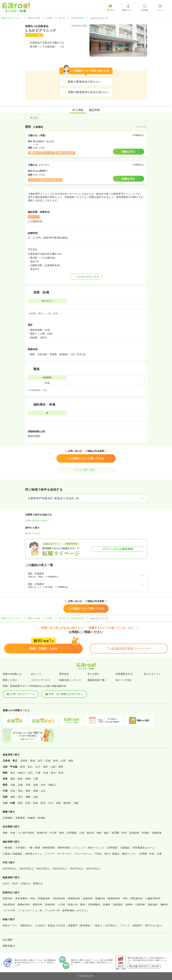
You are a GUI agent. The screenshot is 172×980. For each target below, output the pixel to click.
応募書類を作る (124, 674)
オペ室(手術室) (26, 833)
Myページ (36, 674)
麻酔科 (164, 904)
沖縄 (76, 803)
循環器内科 (74, 898)
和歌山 (52, 785)
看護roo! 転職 (34, 18)
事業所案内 (9, 946)
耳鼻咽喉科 (94, 904)
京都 (20, 785)
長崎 (35, 803)
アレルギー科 (52, 910)
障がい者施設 (112, 854)
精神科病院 (64, 848)
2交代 (6, 884)
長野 (61, 767)
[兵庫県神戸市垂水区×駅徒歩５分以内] (86, 498)
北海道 (24, 761)
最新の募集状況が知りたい (85, 82)
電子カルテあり (154, 925)
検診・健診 (103, 833)
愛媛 (28, 797)
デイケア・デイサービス (58, 854)
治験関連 (157, 833)
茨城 (46, 773)
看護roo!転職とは (12, 674)
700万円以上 (77, 869)
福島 (71, 761)
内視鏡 (145, 833)
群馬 (61, 773)
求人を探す (94, 674)
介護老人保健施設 (13, 854)
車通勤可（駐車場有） (80, 925)
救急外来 (42, 833)
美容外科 (8, 898)
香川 (20, 797)
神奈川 (22, 773)
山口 (43, 791)
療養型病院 (49, 848)
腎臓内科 (100, 898)
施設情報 (94, 110)
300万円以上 (10, 869)
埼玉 (30, 773)
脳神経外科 (24, 904)
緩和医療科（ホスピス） (76, 910)
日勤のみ (26, 884)
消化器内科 (59, 898)
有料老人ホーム (34, 854)
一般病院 (8, 848)
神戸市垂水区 (78, 18)
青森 (33, 761)
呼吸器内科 (44, 898)
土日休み (40, 925)
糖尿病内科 (114, 898)
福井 (45, 767)
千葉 (38, 773)
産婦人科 (73, 904)
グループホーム (83, 854)
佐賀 (28, 803)
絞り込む (32, 118)
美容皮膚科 (21, 898)
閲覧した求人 (10, 680)
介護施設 (125, 848)
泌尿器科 (118, 904)
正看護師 (8, 818)
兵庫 (28, 785)
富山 (30, 767)
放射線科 (153, 904)
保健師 (31, 818)
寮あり (99, 925)
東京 (13, 773)
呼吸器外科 (137, 898)
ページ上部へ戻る (86, 470)
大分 (51, 803)
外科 (125, 898)
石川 (38, 767)
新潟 (23, 767)
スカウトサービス (41, 680)
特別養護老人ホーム (144, 848)
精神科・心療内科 (135, 904)
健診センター (129, 854)
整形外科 (38, 904)
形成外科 (50, 904)
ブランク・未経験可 (131, 925)
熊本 (43, 803)
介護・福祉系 (87, 833)
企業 (159, 854)
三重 (36, 779)
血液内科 (88, 898)
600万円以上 (60, 869)
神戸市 (62, 18)
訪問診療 (134, 833)
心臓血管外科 (153, 898)
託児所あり (111, 925)
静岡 (28, 779)
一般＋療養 (34, 848)
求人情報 (78, 110)
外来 (13, 833)
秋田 (55, 761)
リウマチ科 (9, 910)
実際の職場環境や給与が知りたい (89, 92)
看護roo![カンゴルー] (11, 18)
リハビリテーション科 (30, 910)
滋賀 (36, 785)
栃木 (53, 773)
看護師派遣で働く (97, 680)
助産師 (41, 818)
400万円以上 (27, 869)
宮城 (48, 761)
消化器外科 (9, 904)
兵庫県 (49, 18)
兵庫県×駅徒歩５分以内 (36, 521)
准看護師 (20, 818)
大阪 (13, 785)
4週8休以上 (26, 925)
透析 (62, 833)
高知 (36, 797)
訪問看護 (72, 833)
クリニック (79, 848)
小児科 (61, 904)
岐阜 (20, 779)
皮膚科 (107, 904)
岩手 (40, 761)
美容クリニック (96, 848)
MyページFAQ (123, 680)
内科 (33, 898)
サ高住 (98, 854)
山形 (63, 761)
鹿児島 (67, 803)
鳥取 (28, 791)
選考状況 (64, 674)
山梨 (53, 767)
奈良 (43, 785)
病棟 (5, 833)
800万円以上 (93, 869)
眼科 (83, 904)
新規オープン (10, 925)
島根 (36, 791)
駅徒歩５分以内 (32, 533)
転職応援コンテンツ (70, 680)
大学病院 (20, 848)
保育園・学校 (119, 833)
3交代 (15, 884)
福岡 (20, 803)
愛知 (13, 779)
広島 (13, 791)
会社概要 (8, 940)
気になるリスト (152, 674)
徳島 (13, 797)
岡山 (20, 791)
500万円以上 (43, 869)
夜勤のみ (38, 884)
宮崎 (58, 803)
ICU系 (53, 833)
